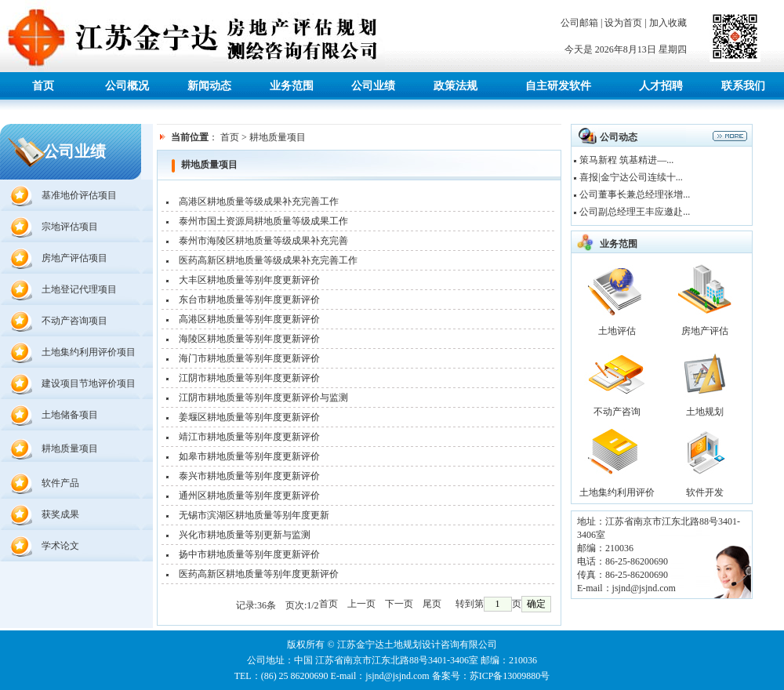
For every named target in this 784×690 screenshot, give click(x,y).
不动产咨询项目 (74, 321)
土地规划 (705, 412)
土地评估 (617, 331)
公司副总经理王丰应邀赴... (635, 212)
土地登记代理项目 (79, 289)
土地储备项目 (70, 415)
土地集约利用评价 (617, 492)
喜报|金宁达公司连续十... (631, 177)
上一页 (361, 604)
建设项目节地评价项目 (89, 383)
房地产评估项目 (74, 258)
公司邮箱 (579, 23)
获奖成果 (60, 514)
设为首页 (623, 23)
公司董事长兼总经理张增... (635, 194)
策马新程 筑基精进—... (626, 160)
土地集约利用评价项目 (89, 352)
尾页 (432, 604)
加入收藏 (668, 23)
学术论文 (60, 546)
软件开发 (705, 492)
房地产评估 (705, 331)
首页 (230, 137)
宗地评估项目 (70, 227)
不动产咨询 (617, 412)
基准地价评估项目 (79, 195)
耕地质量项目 (70, 448)
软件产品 (60, 483)
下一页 (399, 604)
